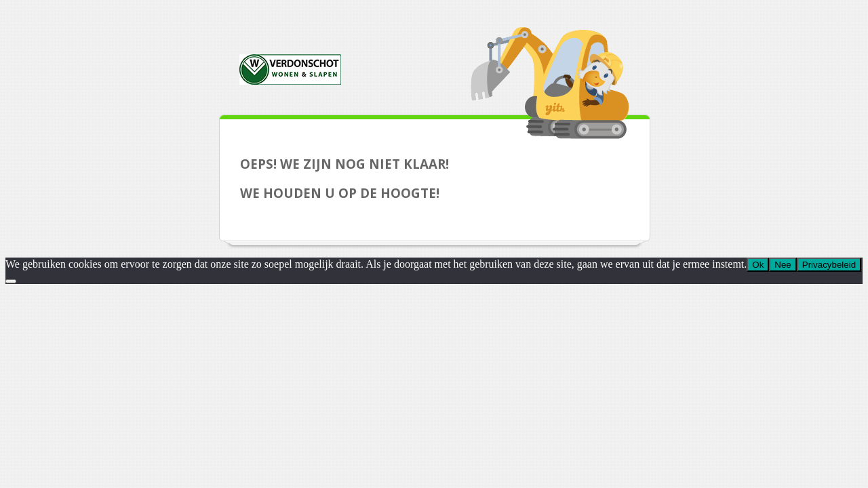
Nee (783, 265)
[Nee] (11, 281)
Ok (758, 265)
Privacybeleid (829, 265)
